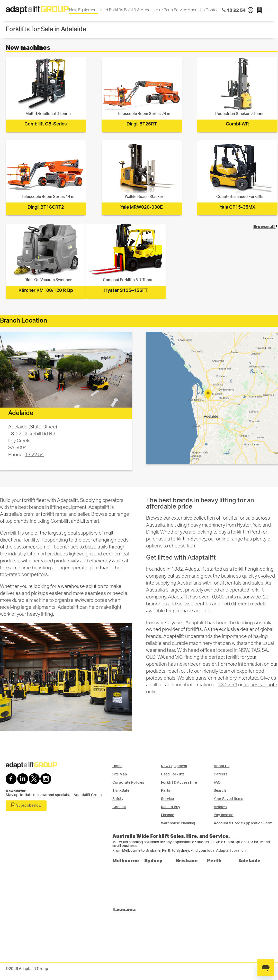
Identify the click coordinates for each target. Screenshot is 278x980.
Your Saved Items (228, 799)
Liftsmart (37, 554)
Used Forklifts (111, 10)
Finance (168, 815)
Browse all (265, 226)
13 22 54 (34, 455)
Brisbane (187, 860)
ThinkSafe (121, 791)
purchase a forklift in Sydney (176, 539)
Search (220, 791)
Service (180, 10)
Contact (213, 10)
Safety (118, 799)
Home (117, 766)
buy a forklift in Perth (240, 532)
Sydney (153, 860)
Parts (168, 10)
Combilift (10, 533)
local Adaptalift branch (226, 851)
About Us (196, 10)
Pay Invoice (223, 815)
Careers (221, 774)
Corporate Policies (128, 783)
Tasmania (124, 909)
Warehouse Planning (178, 823)
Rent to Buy (171, 807)
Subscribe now (26, 805)
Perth (214, 860)
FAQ (217, 783)
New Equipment (83, 10)
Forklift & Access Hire (143, 10)
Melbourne (126, 860)
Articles (220, 807)
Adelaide (249, 860)
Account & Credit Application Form (243, 823)
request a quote (260, 685)
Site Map (120, 774)
